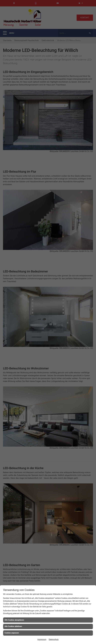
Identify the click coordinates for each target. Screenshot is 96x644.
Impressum (42, 639)
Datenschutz (54, 639)
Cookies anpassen (12, 633)
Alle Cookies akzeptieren (14, 620)
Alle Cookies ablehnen (13, 626)
